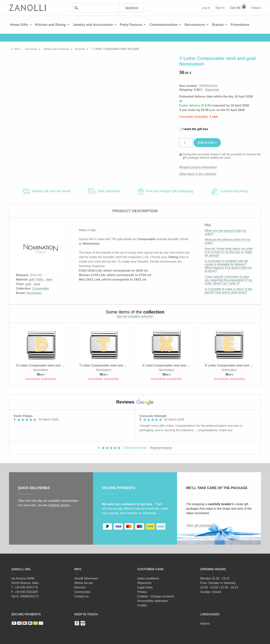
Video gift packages (199, 525)
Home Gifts (19, 25)
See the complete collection (135, 316)
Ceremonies (82, 592)
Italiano (256, 8)
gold (28, 284)
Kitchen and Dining (50, 25)
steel (49, 280)
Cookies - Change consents (156, 596)
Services (80, 587)
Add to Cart (206, 143)
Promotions (240, 25)
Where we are (84, 583)
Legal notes (145, 587)
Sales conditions (148, 578)
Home (19, 49)
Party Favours (131, 25)
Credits (142, 605)
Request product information (198, 167)
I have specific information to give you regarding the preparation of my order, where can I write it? (228, 280)
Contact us (81, 596)
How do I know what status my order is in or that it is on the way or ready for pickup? (229, 252)
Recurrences (195, 25)
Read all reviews (161, 448)
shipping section (59, 505)
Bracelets (97, 49)
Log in (206, 8)
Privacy (142, 592)
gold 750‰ (36, 280)
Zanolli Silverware (86, 578)
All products (36, 49)
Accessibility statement (152, 601)
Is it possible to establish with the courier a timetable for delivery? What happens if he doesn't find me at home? (228, 266)
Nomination (34, 293)
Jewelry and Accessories (93, 25)
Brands (218, 25)
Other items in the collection (198, 174)
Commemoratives (163, 25)
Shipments (212, 90)
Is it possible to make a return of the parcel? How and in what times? (228, 291)
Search (131, 8)
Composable (40, 288)
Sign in (220, 8)
